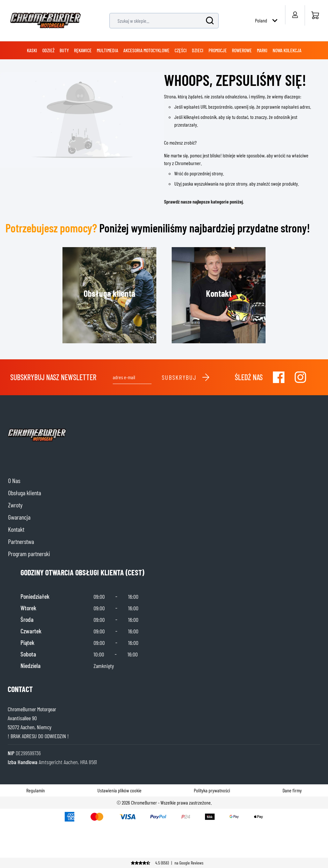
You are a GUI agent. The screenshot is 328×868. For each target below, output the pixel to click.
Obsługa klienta (25, 493)
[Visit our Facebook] (279, 377)
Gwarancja (19, 517)
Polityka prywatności (212, 790)
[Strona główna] (315, 15)
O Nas (14, 480)
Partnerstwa (21, 541)
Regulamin (36, 790)
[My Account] (295, 15)
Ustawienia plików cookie (119, 790)
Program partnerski (29, 554)
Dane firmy (292, 790)
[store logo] (45, 21)
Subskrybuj (186, 377)
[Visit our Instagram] (300, 377)
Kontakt (16, 529)
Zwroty (15, 505)
